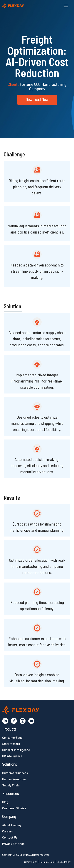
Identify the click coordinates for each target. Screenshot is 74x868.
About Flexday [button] (12, 825)
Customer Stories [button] (14, 808)
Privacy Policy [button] (30, 862)
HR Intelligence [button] (12, 756)
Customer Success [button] (15, 773)
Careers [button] (7, 831)
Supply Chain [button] (11, 785)
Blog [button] (5, 802)
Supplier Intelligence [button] (16, 750)
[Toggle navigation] (66, 6)
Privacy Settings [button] (13, 844)
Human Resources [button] (14, 779)
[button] (22, 5)
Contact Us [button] (10, 837)
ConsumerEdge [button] (12, 737)
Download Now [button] (37, 99)
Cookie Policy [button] (64, 862)
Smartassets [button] (11, 744)
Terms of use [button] (47, 862)
